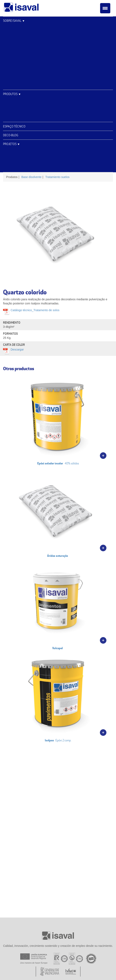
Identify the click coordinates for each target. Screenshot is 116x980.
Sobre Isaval (12, 21)
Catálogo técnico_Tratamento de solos (35, 310)
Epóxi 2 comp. (58, 696)
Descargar (17, 349)
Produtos (10, 94)
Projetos (10, 144)
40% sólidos (58, 419)
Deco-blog (11, 135)
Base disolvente (31, 177)
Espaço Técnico (14, 126)
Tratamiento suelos (57, 177)
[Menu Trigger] (105, 8)
